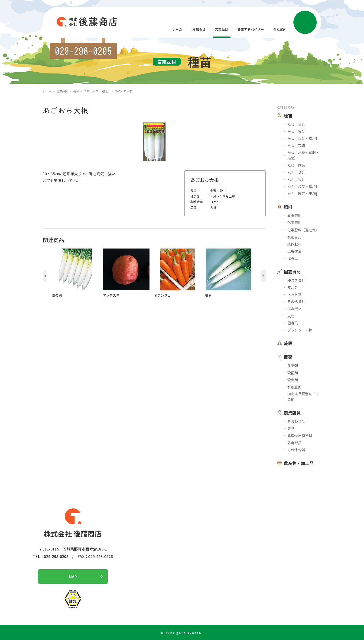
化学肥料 (294, 223)
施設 (288, 343)
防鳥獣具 (294, 443)
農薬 (288, 357)
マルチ (293, 287)
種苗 (288, 116)
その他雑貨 (296, 450)
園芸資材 (292, 272)
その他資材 (296, 301)
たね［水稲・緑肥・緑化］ (303, 155)
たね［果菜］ (298, 131)
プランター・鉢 (300, 330)
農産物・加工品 (299, 463)
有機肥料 (294, 216)
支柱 (291, 316)
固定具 (293, 323)
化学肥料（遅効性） (303, 230)
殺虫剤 (293, 380)
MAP (73, 577)
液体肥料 (294, 244)
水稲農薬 (294, 387)
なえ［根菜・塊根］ (303, 187)
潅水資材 (294, 309)
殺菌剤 (293, 373)
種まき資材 (296, 280)
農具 (291, 428)
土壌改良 (294, 251)
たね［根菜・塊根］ (303, 138)
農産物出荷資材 (300, 436)
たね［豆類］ (298, 146)
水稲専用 (294, 237)
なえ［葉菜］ (298, 172)
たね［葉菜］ (298, 124)
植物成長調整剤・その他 (303, 396)
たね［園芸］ (298, 165)
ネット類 (294, 294)
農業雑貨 (292, 413)
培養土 (293, 258)
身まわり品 (296, 421)
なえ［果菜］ (298, 179)
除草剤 (293, 366)
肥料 (288, 207)
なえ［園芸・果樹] (302, 194)
